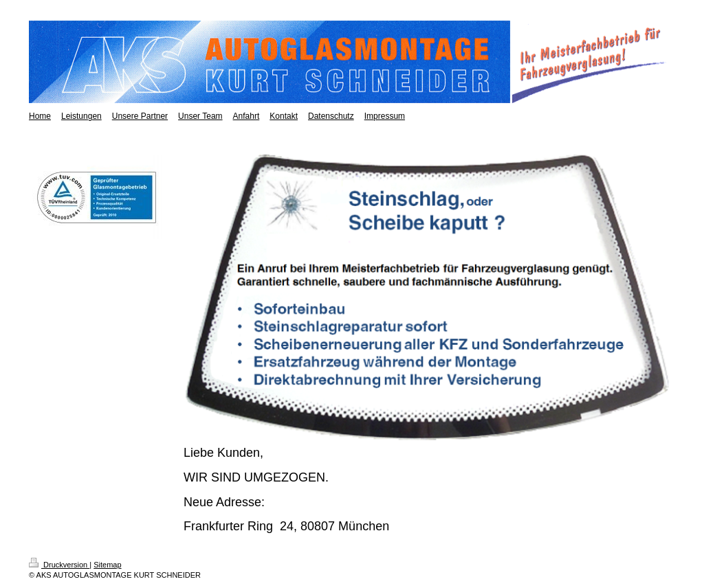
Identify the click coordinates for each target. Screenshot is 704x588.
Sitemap (107, 565)
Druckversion (59, 565)
